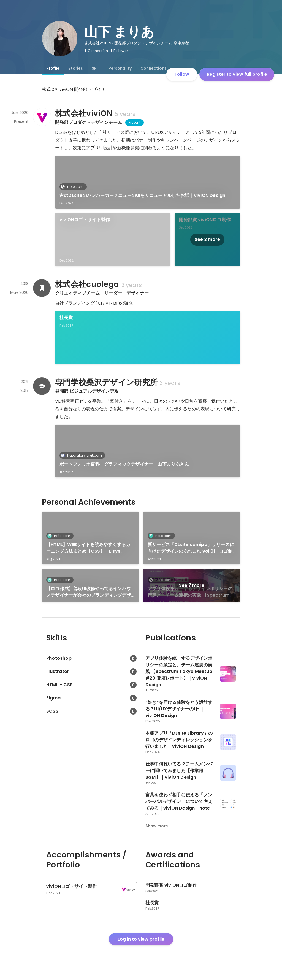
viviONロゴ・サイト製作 (85, 220)
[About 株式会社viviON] (42, 117)
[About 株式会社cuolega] (42, 288)
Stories (76, 68)
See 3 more (207, 239)
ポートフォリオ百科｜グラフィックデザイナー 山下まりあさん (124, 464)
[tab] (53, 68)
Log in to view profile (141, 939)
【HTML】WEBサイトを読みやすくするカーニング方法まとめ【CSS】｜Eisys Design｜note (88, 548)
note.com (74, 187)
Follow (182, 74)
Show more (157, 826)
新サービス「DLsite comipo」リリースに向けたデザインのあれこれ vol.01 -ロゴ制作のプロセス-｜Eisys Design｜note (191, 548)
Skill (96, 68)
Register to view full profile (237, 74)
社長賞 (66, 318)
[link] (148, 182)
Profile (53, 68)
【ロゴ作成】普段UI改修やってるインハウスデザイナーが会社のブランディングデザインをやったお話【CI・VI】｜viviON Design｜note (89, 592)
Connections (154, 68)
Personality (120, 68)
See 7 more (192, 585)
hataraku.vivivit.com (83, 455)
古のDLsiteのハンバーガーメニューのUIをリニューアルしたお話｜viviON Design (142, 195)
